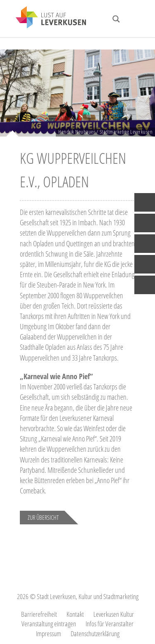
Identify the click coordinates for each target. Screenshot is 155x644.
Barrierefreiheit (39, 614)
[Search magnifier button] (116, 19)
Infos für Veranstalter (110, 624)
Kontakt (75, 614)
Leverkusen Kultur (114, 614)
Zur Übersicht (43, 517)
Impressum (49, 633)
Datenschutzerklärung (95, 633)
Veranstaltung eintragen (49, 624)
